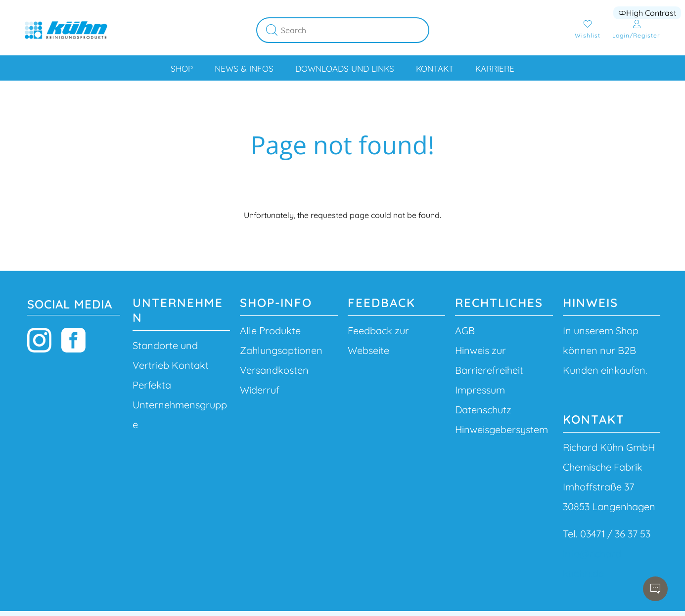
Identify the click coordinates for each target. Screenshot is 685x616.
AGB (465, 330)
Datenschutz (483, 410)
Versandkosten (274, 370)
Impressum (480, 390)
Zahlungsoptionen (281, 350)
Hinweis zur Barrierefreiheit (489, 360)
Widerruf (260, 390)
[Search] (355, 30)
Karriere (495, 68)
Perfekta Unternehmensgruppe (180, 405)
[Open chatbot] (655, 589)
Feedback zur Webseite (378, 340)
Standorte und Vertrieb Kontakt (171, 355)
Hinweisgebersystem (502, 429)
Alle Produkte (270, 330)
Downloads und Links (345, 68)
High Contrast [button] (647, 13)
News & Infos (244, 68)
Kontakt (435, 68)
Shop (182, 68)
